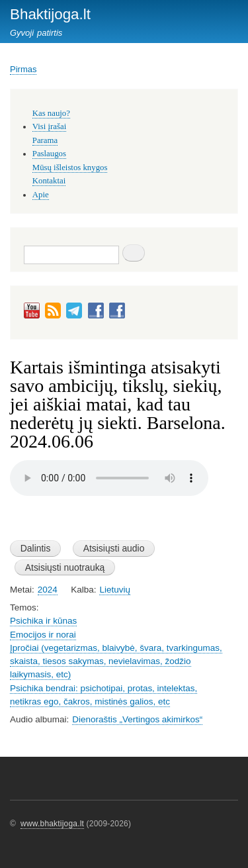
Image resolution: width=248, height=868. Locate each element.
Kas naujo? (51, 113)
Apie (41, 195)
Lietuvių (114, 590)
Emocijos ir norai (43, 635)
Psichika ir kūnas (43, 621)
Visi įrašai (49, 126)
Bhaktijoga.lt (50, 14)
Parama (45, 140)
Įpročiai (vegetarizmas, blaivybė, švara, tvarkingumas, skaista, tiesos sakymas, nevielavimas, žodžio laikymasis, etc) (116, 661)
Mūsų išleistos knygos (70, 168)
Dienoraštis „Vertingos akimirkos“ (137, 719)
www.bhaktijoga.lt (52, 824)
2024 (48, 590)
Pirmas (23, 69)
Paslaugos (49, 154)
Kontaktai (49, 181)
